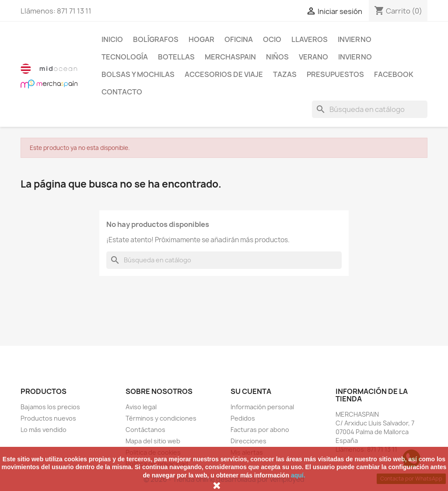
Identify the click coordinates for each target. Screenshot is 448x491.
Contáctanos (145, 430)
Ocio (272, 39)
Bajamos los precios (50, 407)
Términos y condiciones (161, 418)
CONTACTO (122, 92)
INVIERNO (355, 39)
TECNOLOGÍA (125, 57)
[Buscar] (370, 109)
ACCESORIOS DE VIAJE (224, 74)
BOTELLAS (176, 57)
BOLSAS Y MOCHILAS (138, 74)
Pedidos (243, 418)
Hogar (201, 39)
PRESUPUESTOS (335, 74)
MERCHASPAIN (230, 57)
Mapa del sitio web (153, 441)
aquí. (298, 475)
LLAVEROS (310, 39)
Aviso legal (141, 407)
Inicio (112, 39)
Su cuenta (251, 391)
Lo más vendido (44, 430)
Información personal (262, 407)
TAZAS (285, 74)
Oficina (239, 39)
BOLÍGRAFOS (156, 39)
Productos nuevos (48, 418)
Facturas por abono (260, 430)
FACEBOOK (394, 74)
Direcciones (248, 441)
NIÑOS (277, 57)
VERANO (313, 57)
